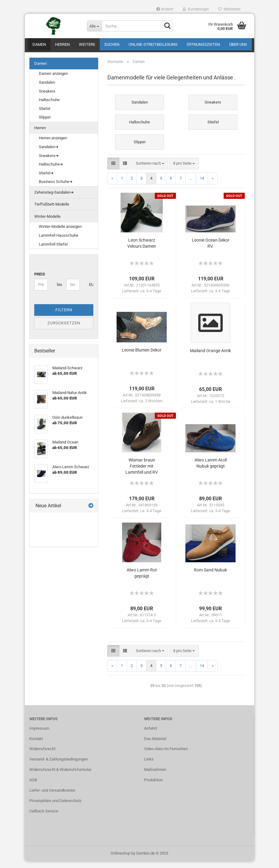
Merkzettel (229, 9)
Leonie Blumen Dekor (142, 357)
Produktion (153, 787)
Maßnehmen (155, 776)
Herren (62, 44)
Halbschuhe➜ (51, 171)
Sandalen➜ (49, 153)
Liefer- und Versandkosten (52, 797)
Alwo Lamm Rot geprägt (142, 580)
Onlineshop (121, 860)
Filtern (64, 317)
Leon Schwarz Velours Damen (142, 250)
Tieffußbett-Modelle (52, 211)
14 (202, 185)
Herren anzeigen (53, 145)
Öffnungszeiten (203, 44)
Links (149, 766)
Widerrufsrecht (42, 756)
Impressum (39, 735)
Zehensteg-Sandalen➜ (54, 199)
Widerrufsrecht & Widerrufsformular (60, 776)
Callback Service (44, 818)
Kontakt (36, 745)
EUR (91, 291)
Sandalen (47, 89)
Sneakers (47, 98)
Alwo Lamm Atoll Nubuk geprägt (211, 470)
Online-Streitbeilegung (153, 44)
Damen (39, 44)
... (191, 185)
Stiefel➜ (46, 180)
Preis (40, 281)
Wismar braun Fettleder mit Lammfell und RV (142, 473)
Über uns (238, 44)
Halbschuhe (49, 106)
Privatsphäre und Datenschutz (55, 807)
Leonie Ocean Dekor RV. (211, 250)
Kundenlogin (196, 9)
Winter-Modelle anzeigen (60, 233)
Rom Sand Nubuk (210, 577)
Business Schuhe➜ (56, 188)
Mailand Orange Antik (210, 357)
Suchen (112, 44)
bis (59, 291)
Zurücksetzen (64, 330)
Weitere (87, 44)
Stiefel (45, 115)
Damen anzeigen (53, 80)
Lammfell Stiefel (53, 251)
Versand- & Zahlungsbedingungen (59, 766)
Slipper (45, 124)
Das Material (155, 745)
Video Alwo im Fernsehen (166, 756)
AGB (33, 787)
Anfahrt (165, 9)
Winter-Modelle (47, 223)
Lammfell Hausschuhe (59, 242)
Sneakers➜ (49, 162)
